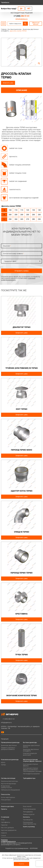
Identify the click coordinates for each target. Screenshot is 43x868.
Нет (29, 8)
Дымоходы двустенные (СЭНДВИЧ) (31, 750)
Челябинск (5, 2)
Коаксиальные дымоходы (10, 760)
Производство (28, 820)
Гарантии (4, 825)
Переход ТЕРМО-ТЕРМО (21, 573)
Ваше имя (7, 246)
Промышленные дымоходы (10, 742)
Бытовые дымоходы (30, 742)
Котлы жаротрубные (8, 797)
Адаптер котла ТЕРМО (22, 491)
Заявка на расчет (29, 814)
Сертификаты (6, 822)
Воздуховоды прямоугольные (6, 787)
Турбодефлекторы (29, 778)
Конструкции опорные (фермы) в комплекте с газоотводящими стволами (32, 770)
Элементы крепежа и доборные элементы (8, 749)
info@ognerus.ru (22, 19)
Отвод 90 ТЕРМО (22, 532)
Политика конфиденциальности (8, 841)
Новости (4, 833)
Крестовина (21, 614)
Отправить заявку (22, 271)
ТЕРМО (3, 765)
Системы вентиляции (8, 778)
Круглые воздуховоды (9, 784)
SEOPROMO (34, 848)
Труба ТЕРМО (21, 655)
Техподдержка (28, 812)
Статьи (3, 836)
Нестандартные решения (31, 774)
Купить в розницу (29, 827)
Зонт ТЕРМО (21, 409)
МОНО (3, 762)
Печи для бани (6, 800)
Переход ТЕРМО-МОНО (21, 450)
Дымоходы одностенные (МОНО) (31, 746)
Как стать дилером (7, 828)
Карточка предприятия (9, 830)
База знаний (27, 806)
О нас (3, 820)
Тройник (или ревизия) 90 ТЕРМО (22, 368)
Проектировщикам (29, 809)
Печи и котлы (6, 794)
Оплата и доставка (7, 806)
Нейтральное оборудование (10, 790)
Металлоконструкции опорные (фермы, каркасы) (32, 760)
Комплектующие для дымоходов (30, 754)
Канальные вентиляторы (10, 781)
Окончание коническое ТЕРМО (21, 695)
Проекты (4, 809)
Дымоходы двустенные (9, 745)
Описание (22, 90)
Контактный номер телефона (13, 254)
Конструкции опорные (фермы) (31, 765)
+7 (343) (21, 16)
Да (21, 8)
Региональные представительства (30, 823)
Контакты (26, 817)
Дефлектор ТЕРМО (22, 327)
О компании (5, 817)
